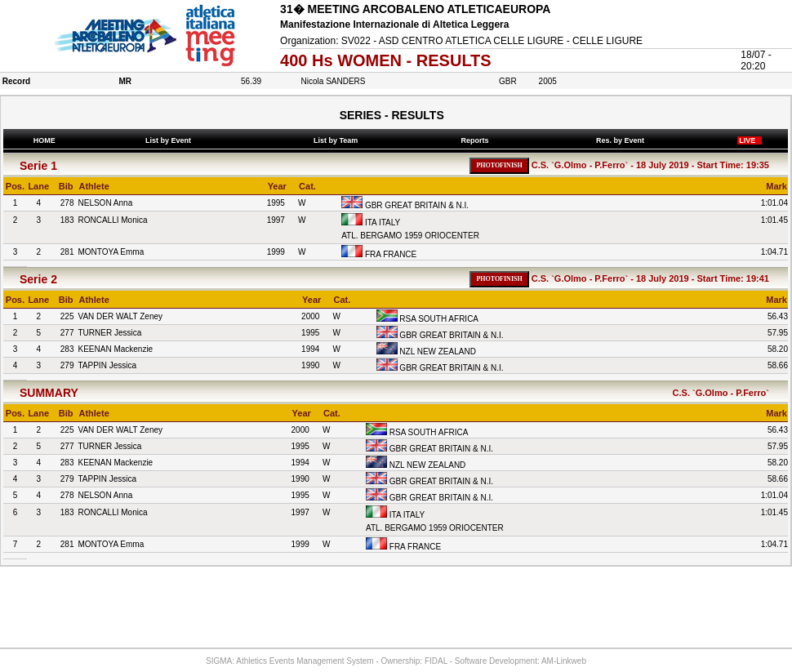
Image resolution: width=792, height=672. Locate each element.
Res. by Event (622, 140)
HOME (44, 140)
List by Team (337, 140)
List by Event (171, 140)
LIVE (750, 140)
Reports (477, 140)
